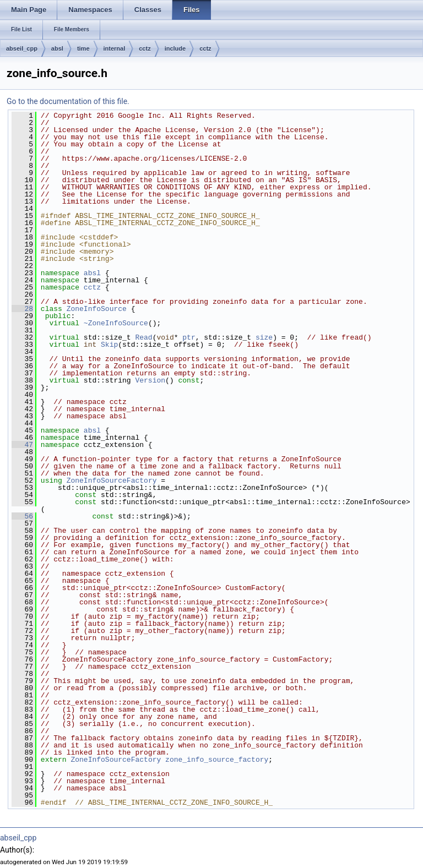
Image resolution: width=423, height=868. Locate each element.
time (83, 48)
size (264, 337)
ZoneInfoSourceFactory (112, 481)
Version (150, 380)
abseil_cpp (22, 48)
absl (57, 48)
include (175, 48)
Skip (109, 345)
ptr (189, 337)
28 (22, 309)
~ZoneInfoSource (116, 323)
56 (22, 516)
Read (143, 337)
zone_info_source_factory (217, 760)
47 (22, 445)
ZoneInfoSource (97, 309)
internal (115, 48)
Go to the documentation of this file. (68, 101)
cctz (145, 48)
